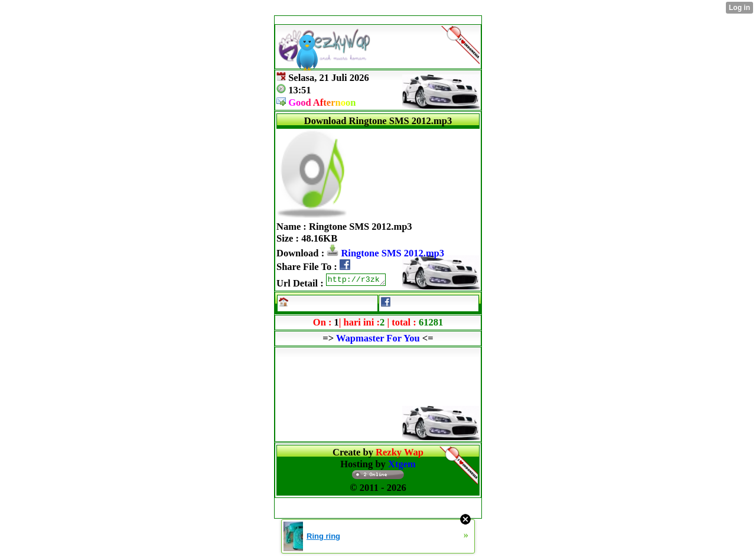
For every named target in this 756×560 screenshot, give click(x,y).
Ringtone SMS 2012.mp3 (385, 253)
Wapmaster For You (378, 340)
